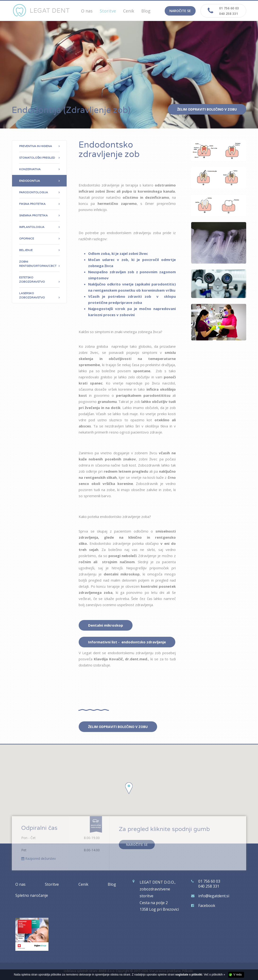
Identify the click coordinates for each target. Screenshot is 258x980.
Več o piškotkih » (215, 975)
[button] (129, 788)
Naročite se (180, 11)
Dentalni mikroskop (106, 625)
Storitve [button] (108, 11)
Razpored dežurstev (39, 858)
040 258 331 (228, 14)
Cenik (129, 11)
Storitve (52, 884)
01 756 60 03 (229, 8)
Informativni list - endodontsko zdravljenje (127, 642)
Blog (146, 11)
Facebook (207, 906)
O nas (20, 884)
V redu (238, 975)
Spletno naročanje (32, 895)
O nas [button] (87, 11)
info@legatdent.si (214, 896)
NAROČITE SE (137, 845)
